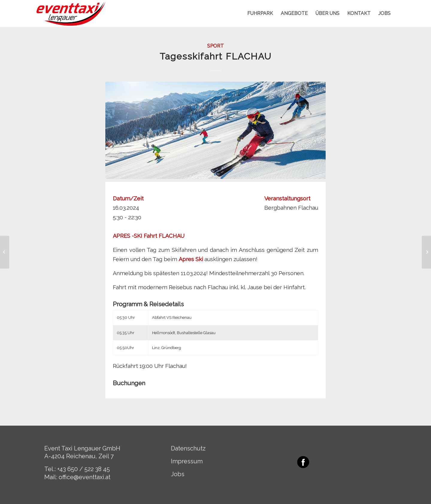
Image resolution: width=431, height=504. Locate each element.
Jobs (178, 474)
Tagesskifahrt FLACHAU (215, 56)
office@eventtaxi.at (85, 477)
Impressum (187, 461)
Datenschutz (188, 448)
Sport (215, 46)
